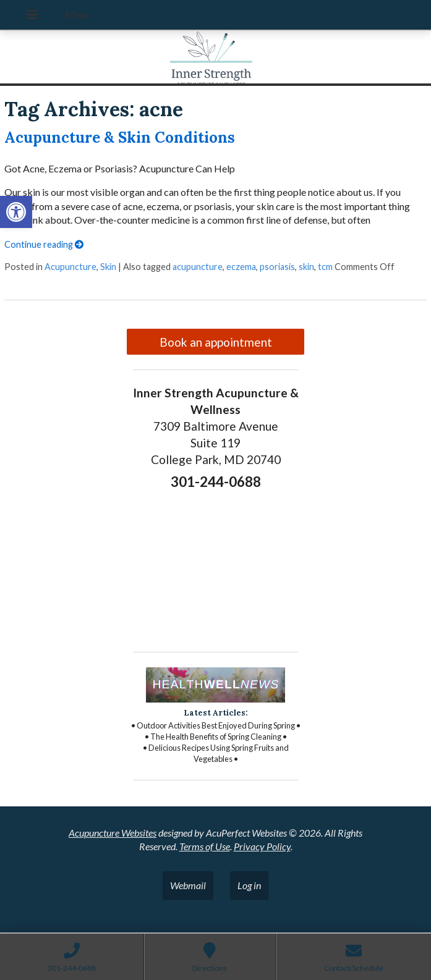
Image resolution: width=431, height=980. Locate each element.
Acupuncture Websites (113, 833)
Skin (108, 267)
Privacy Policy (262, 846)
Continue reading (44, 244)
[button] (16, 212)
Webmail (188, 885)
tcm (325, 267)
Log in (249, 885)
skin (306, 267)
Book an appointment (216, 342)
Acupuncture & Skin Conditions (120, 137)
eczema (241, 267)
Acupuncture (70, 267)
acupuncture (198, 267)
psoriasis (277, 267)
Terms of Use (205, 846)
